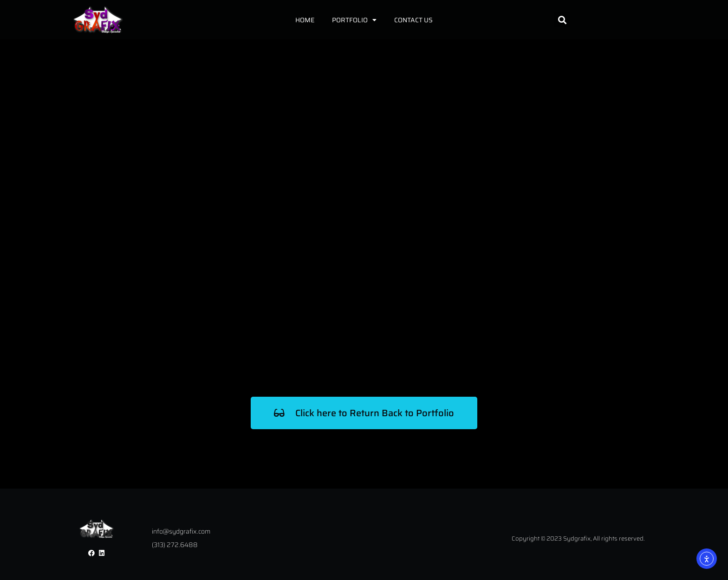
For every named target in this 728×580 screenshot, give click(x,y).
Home (305, 20)
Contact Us (413, 20)
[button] (562, 20)
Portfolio (354, 20)
